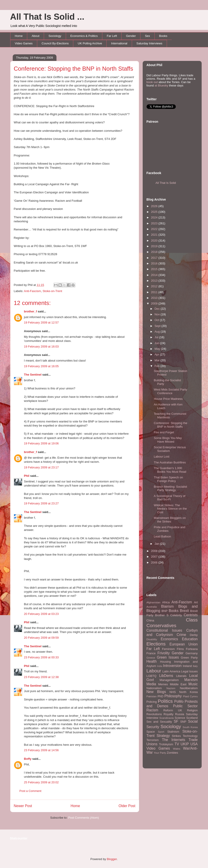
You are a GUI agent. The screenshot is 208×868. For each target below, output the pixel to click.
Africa (166, 602)
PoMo (179, 701)
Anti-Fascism (32, 291)
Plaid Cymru (190, 696)
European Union (184, 644)
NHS (173, 692)
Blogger (112, 859)
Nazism (171, 688)
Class (192, 620)
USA (194, 744)
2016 (155, 263)
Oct (157, 320)
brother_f (31, 311)
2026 (155, 206)
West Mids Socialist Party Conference (170, 391)
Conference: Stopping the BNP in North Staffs (74, 69)
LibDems (166, 676)
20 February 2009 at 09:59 (41, 638)
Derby (194, 635)
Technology (190, 736)
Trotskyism (166, 744)
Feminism (168, 649)
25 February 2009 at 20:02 (41, 782)
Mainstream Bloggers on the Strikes (170, 520)
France (151, 653)
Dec (158, 309)
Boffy (28, 759)
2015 (155, 269)
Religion (192, 710)
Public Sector (185, 706)
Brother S (162, 615)
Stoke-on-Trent (52, 291)
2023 (155, 223)
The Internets (174, 740)
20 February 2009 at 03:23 (41, 614)
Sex (147, 36)
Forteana (192, 649)
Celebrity (176, 615)
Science (180, 718)
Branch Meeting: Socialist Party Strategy (170, 488)
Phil (27, 476)
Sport (161, 732)
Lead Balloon (162, 536)
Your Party (160, 753)
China (150, 620)
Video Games (24, 43)
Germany (192, 653)
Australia (152, 607)
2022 (155, 229)
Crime (181, 635)
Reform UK (173, 710)
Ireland (187, 666)
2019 (155, 246)
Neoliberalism (189, 688)
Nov (158, 314)
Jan (157, 544)
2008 (155, 551)
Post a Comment (31, 791)
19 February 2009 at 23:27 (41, 503)
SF (176, 721)
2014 (155, 275)
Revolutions (154, 714)
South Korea (190, 727)
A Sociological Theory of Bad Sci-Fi (170, 498)
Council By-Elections (55, 43)
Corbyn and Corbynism (172, 633)
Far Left (112, 36)
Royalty (168, 714)
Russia (180, 714)
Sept (158, 326)
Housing (166, 662)
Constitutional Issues (164, 630)
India (160, 666)
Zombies (172, 753)
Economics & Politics (84, 36)
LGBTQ (152, 676)
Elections (156, 644)
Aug (158, 332)
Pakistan (152, 696)
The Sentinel (33, 375)
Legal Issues (189, 671)
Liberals (181, 676)
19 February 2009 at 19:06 (41, 443)
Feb (157, 366)
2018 (155, 252)
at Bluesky (162, 85)
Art (196, 602)
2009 (155, 303)
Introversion (172, 666)
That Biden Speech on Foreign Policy (168, 479)
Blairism (167, 606)
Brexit (184, 611)
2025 (155, 212)
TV (177, 744)
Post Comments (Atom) (84, 818)
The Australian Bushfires (170, 462)
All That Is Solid (166, 183)
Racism (152, 710)
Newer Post (23, 806)
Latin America (171, 671)
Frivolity (164, 653)
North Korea (188, 692)
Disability (152, 639)
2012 (155, 286)
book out (152, 82)
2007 (155, 557)
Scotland (192, 718)
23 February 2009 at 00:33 (41, 657)
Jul (157, 337)
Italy (195, 666)
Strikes (176, 736)
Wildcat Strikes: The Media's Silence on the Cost (170, 509)
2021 (155, 235)
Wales (177, 749)
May (158, 349)
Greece (151, 658)
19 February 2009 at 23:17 (41, 467)
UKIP (185, 744)
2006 (155, 562)
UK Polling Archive (90, 43)
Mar (157, 360)
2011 (155, 292)
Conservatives (162, 625)
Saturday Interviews (149, 43)
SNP (183, 722)
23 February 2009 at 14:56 (41, 750)
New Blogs (156, 692)
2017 (155, 258)
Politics (165, 701)
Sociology (55, 36)
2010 (155, 298)
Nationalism (154, 688)
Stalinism (173, 732)
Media (151, 684)
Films (180, 649)
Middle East (178, 684)
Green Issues (168, 657)
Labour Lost (162, 457)
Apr (157, 354)
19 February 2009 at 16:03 (41, 346)
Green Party (189, 658)
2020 (155, 241)
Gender (131, 36)
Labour (154, 671)
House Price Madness (168, 399)
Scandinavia (166, 718)
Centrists (191, 615)
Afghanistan (154, 602)
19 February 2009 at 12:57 (41, 323)
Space (151, 732)
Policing (152, 702)
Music (193, 684)
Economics (169, 639)
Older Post (127, 806)
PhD (160, 696)
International (119, 43)
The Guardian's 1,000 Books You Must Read (170, 470)
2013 (155, 281)
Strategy (163, 736)
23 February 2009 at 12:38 (41, 677)
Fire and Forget (164, 432)
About (36, 36)
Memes (163, 684)
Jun (157, 343)
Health (152, 661)
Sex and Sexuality (159, 722)
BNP (165, 611)
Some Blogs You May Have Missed (168, 440)
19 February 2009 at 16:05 (41, 366)
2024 (155, 217)
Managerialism (169, 680)
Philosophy (173, 696)
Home (19, 36)
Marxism (191, 680)
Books (163, 36)
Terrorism (153, 740)
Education (190, 639)
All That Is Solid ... (47, 17)
